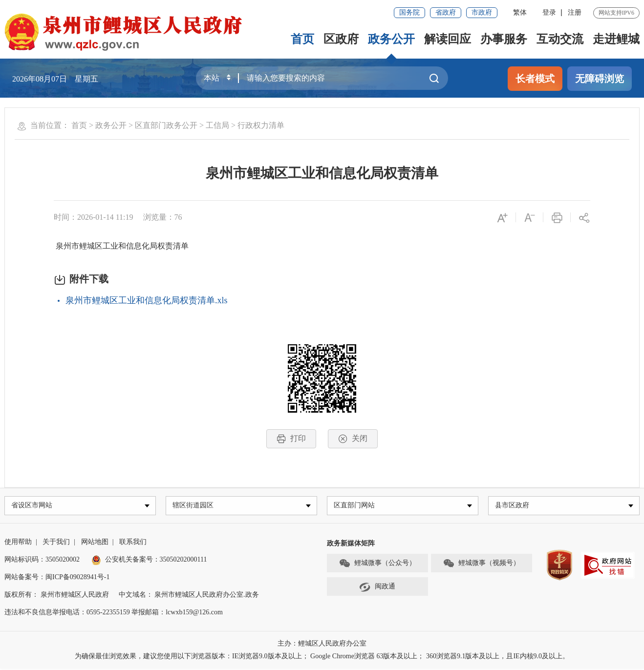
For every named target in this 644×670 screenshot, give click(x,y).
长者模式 (535, 79)
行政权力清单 (261, 125)
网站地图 (95, 543)
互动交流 (560, 39)
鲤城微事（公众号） (377, 565)
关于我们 (56, 543)
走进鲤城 (616, 39)
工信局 (217, 125)
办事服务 (504, 39)
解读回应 (448, 39)
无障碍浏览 (600, 79)
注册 (575, 12)
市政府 (482, 12)
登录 (549, 12)
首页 (302, 39)
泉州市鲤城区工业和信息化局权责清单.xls (147, 300)
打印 (291, 439)
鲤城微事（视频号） (481, 565)
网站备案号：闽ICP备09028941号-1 (57, 578)
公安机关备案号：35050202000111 (149, 561)
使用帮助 (18, 543)
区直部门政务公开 (166, 125)
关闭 (353, 439)
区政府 (341, 39)
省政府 (446, 12)
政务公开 (391, 39)
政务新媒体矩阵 (351, 545)
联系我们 (133, 543)
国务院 (409, 12)
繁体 (520, 12)
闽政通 (377, 588)
